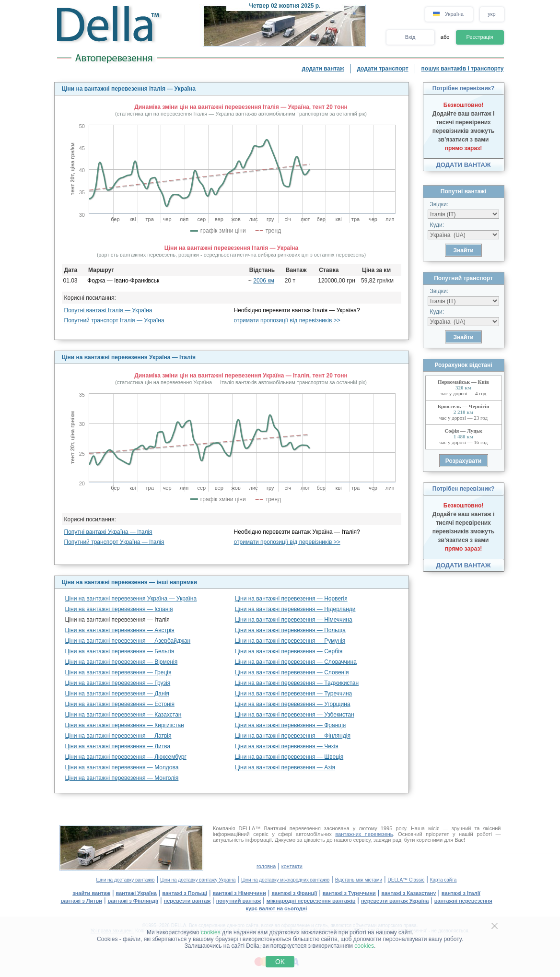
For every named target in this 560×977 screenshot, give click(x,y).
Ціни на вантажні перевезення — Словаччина (296, 662)
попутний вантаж (239, 901)
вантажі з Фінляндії (133, 901)
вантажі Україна (136, 893)
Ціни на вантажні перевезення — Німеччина (294, 620)
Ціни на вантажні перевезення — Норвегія (291, 599)
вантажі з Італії (461, 893)
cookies (211, 932)
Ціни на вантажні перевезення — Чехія (287, 746)
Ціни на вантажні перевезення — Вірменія (122, 662)
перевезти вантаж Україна (395, 901)
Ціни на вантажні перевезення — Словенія (292, 672)
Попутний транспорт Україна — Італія (114, 542)
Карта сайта (443, 880)
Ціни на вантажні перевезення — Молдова (122, 767)
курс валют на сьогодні (277, 908)
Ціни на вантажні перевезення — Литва (118, 746)
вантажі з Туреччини (349, 893)
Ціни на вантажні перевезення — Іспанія (119, 609)
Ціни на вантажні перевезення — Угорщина (293, 704)
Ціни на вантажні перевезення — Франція (291, 725)
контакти (292, 866)
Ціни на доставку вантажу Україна (198, 880)
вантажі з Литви (81, 901)
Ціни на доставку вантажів (126, 880)
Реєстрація (479, 37)
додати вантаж (323, 69)
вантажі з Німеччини (239, 893)
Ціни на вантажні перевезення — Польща (291, 630)
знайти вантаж (91, 893)
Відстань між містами (359, 880)
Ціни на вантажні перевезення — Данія (117, 694)
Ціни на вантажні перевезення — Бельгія (120, 651)
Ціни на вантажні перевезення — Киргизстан (125, 725)
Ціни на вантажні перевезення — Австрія (120, 630)
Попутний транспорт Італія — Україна (114, 320)
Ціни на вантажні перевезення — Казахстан (123, 715)
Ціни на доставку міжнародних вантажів (285, 880)
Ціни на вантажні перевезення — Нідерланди (295, 609)
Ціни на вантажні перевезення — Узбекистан (295, 715)
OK (280, 962)
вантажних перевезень (364, 834)
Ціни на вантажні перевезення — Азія (285, 767)
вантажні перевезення (463, 901)
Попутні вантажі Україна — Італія (108, 532)
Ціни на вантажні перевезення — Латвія (118, 736)
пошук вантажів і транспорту (463, 69)
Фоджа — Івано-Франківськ (123, 281)
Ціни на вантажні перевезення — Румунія (290, 641)
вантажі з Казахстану (408, 893)
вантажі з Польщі (185, 893)
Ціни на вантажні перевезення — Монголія (122, 778)
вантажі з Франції (294, 893)
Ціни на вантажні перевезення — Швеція (289, 757)
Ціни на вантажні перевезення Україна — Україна (131, 599)
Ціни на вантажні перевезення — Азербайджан (128, 641)
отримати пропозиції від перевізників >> (287, 320)
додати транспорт (382, 69)
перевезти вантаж (187, 901)
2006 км (264, 281)
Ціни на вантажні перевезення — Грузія (118, 683)
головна (266, 866)
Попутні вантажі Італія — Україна (108, 310)
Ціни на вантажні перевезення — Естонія (120, 704)
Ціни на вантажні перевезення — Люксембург (126, 757)
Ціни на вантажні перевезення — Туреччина (294, 694)
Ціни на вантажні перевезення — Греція (118, 672)
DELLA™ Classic (406, 880)
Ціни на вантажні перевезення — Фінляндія (293, 736)
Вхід (410, 37)
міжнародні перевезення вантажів (311, 901)
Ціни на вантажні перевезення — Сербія (289, 651)
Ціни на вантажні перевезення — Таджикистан (297, 683)
